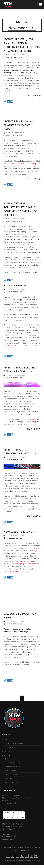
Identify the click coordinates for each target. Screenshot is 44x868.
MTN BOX (9, 778)
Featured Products (12, 763)
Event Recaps (9, 747)
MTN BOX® (7, 800)
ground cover (28, 564)
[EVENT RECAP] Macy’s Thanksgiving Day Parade (19, 125)
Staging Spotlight (12, 782)
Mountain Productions (11, 795)
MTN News (8, 751)
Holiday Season (15, 286)
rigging (37, 551)
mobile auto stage (14, 564)
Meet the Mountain (12, 767)
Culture (7, 740)
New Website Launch (19, 532)
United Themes (36, 861)
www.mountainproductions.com (24, 346)
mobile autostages (29, 419)
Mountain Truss (13, 509)
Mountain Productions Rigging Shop (17, 798)
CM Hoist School (11, 774)
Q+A (6, 759)
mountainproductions (16, 55)
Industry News (11, 771)
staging (26, 551)
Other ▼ (7, 755)
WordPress (14, 861)
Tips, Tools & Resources (13, 744)
